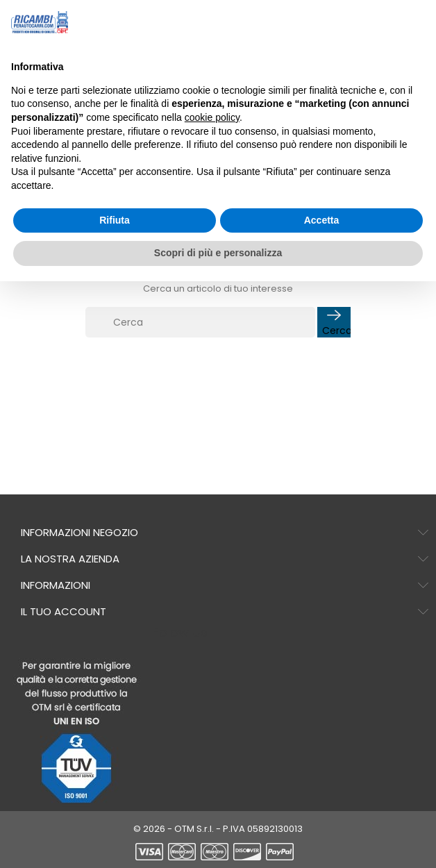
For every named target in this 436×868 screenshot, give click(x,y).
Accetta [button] (322, 220)
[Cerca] (200, 322)
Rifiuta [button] (115, 220)
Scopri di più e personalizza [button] (218, 253)
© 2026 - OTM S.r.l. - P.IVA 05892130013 (218, 829)
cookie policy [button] (212, 117)
